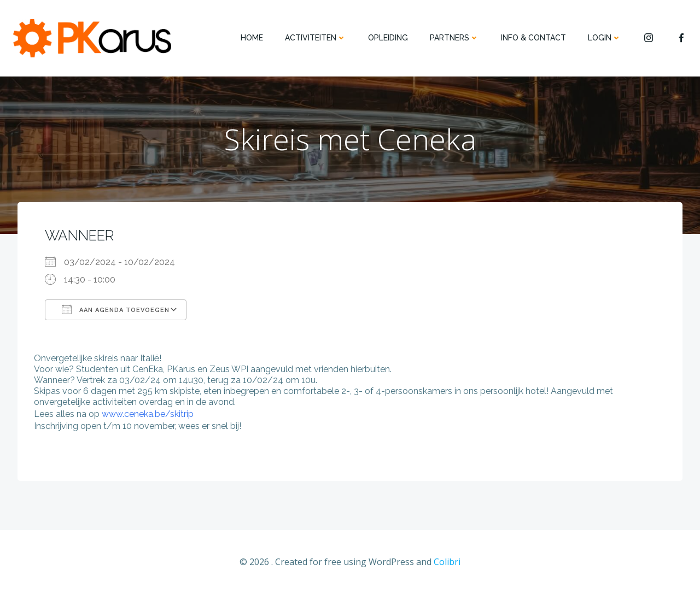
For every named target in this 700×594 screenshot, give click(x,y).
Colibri (447, 562)
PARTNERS (454, 38)
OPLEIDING (388, 38)
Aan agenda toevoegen (116, 309)
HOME (252, 38)
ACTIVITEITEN (316, 38)
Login (605, 38)
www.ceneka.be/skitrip (148, 414)
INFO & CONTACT (533, 38)
